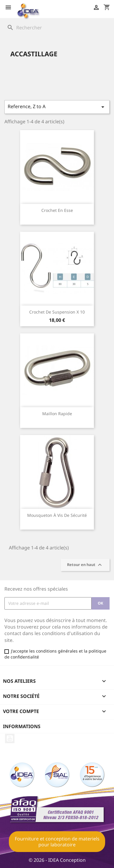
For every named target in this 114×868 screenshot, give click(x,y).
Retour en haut (85, 565)
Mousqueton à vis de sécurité (57, 515)
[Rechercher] (57, 28)
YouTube (10, 738)
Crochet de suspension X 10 (57, 312)
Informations (22, 726)
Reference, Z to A (57, 107)
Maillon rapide (57, 414)
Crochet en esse (57, 210)
